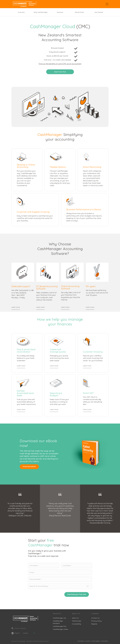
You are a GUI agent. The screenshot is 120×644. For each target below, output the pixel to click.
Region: (16, 633)
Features (60, 12)
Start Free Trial (60, 72)
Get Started (99, 12)
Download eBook (29, 467)
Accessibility (77, 624)
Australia (88, 641)
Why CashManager (41, 12)
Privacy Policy (96, 621)
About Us (75, 618)
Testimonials (79, 12)
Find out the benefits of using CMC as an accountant (60, 64)
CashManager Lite (59, 618)
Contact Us (95, 618)
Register (94, 624)
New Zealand (81, 641)
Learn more (16, 307)
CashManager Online (60, 629)
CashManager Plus (60, 626)
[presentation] (44, 595)
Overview (21, 12)
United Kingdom (95, 641)
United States (104, 641)
